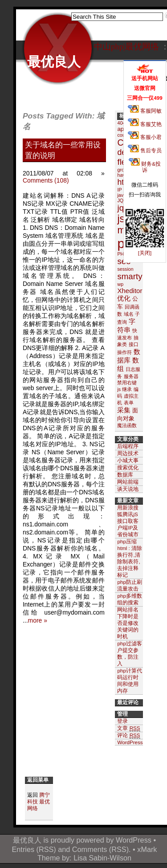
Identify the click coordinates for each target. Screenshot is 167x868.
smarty (130, 276)
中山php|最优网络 (126, 47)
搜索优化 (128, 467)
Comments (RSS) (100, 849)
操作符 (124, 352)
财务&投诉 (145, 167)
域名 (129, 314)
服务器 (131, 376)
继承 (127, 389)
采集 (124, 410)
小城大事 (128, 460)
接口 (134, 344)
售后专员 (145, 150)
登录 (122, 721)
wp (120, 284)
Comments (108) (46, 180)
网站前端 (128, 482)
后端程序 (128, 446)
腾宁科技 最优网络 (39, 801)
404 (121, 123)
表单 (129, 403)
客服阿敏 (145, 111)
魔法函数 (127, 425)
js (121, 219)
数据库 (125, 475)
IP (119, 190)
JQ (120, 200)
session (125, 269)
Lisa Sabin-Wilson (102, 858)
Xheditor (130, 291)
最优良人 (54, 62)
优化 (124, 298)
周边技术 (128, 453)
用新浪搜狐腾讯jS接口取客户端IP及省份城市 (128, 521)
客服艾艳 (145, 124)
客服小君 (145, 137)
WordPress (134, 840)
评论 (128, 735)
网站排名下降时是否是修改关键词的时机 (128, 623)
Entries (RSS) (34, 849)
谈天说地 (128, 489)
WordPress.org (134, 742)
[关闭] (145, 253)
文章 (128, 728)
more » (38, 620)
